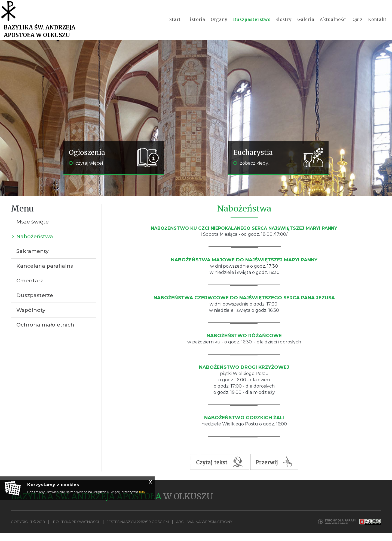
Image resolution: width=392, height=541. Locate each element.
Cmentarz (30, 288)
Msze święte (33, 230)
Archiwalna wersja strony (204, 530)
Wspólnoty (31, 318)
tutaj (142, 492)
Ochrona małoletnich (45, 333)
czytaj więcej (86, 171)
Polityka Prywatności (76, 530)
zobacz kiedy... (252, 171)
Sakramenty (33, 259)
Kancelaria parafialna (45, 274)
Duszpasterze (35, 303)
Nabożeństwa (35, 244)
